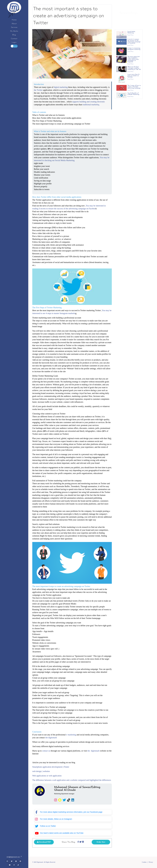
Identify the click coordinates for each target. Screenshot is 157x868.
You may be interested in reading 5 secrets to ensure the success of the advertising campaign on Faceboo (69, 208)
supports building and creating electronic (89, 103)
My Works (14, 31)
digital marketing (61, 88)
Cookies (144, 862)
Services (14, 27)
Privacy (151, 862)
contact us (46, 752)
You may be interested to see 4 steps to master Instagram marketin (72, 313)
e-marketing (71, 736)
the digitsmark (51, 739)
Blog (14, 35)
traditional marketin (91, 106)
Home (14, 20)
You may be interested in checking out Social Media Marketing (72, 160)
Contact (14, 39)
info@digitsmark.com (14, 857)
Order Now (101, 843)
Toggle (14, 46)
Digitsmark (14, 12)
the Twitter (38, 91)
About (14, 24)
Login (14, 42)
